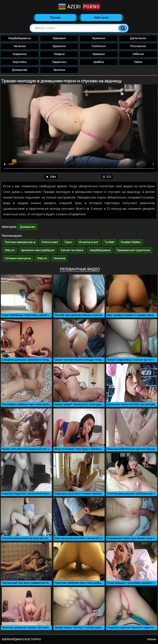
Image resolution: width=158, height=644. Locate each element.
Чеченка (59, 258)
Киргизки (20, 62)
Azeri (79, 7)
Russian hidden (131, 242)
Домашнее (20, 70)
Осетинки (99, 46)
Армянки (99, 38)
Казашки (99, 54)
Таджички (59, 62)
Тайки (138, 62)
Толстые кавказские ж (20, 242)
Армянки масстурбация (38, 250)
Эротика (59, 70)
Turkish (109, 242)
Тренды (55, 18)
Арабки (99, 62)
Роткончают (50, 242)
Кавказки (59, 38)
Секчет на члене (72, 250)
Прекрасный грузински (133, 250)
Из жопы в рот (88, 242)
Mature (42, 258)
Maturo (10, 250)
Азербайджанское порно (21, 639)
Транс (68, 242)
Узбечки (138, 54)
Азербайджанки (20, 38)
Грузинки (59, 46)
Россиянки (138, 46)
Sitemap (152, 639)
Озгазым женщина (18, 258)
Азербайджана (100, 250)
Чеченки (20, 46)
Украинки (20, 54)
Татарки (59, 54)
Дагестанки (138, 38)
